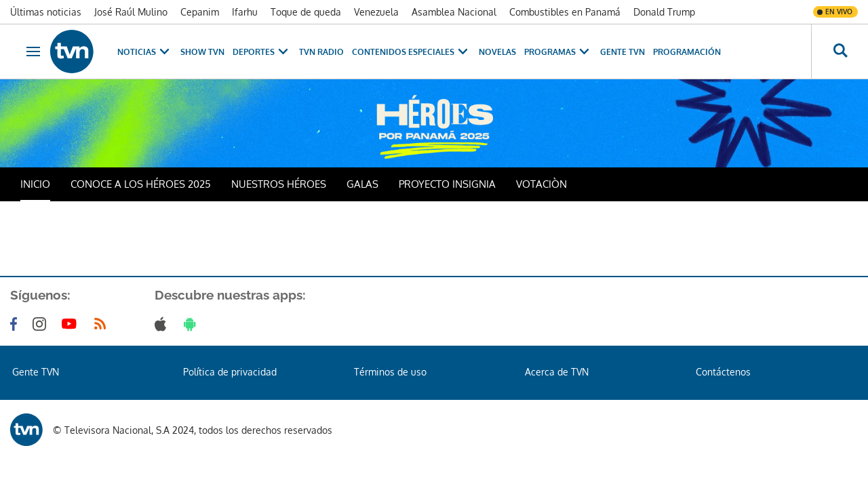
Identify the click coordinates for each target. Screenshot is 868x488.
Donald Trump (664, 12)
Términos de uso (390, 372)
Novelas (497, 52)
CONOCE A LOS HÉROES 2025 (141, 184)
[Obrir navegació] (33, 52)
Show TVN (202, 52)
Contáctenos (723, 372)
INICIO (35, 184)
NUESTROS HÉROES (279, 184)
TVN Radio (321, 52)
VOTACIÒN (541, 184)
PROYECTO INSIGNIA (447, 184)
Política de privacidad (230, 372)
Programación (687, 52)
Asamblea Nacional (454, 12)
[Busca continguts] (840, 52)
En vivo (839, 12)
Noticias (145, 52)
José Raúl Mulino (131, 12)
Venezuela (376, 12)
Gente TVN (623, 52)
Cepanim (200, 12)
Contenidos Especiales (411, 52)
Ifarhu (245, 12)
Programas (558, 52)
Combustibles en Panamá (565, 12)
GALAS (362, 184)
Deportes (262, 52)
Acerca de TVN (557, 372)
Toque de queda (306, 12)
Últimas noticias (46, 12)
